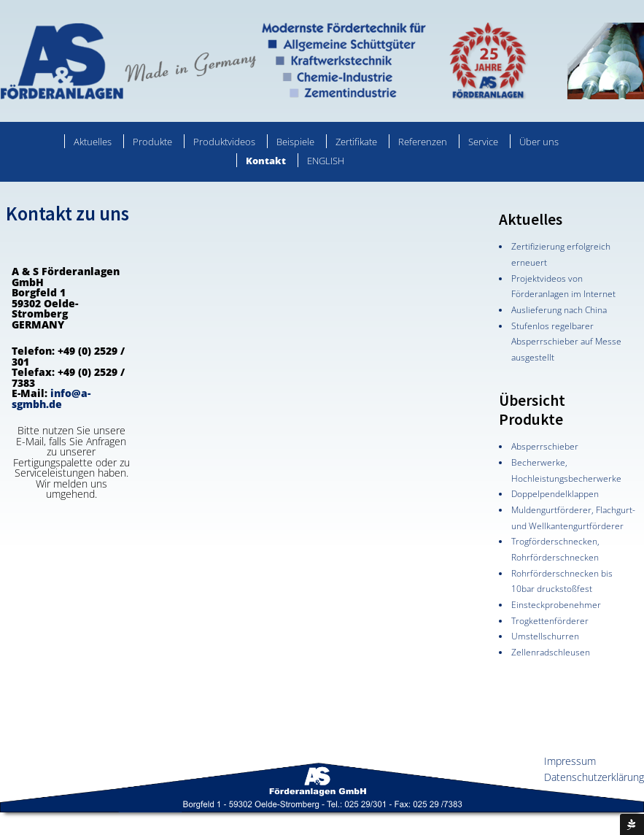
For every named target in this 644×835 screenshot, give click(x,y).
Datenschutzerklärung (594, 777)
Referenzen (423, 142)
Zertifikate (356, 142)
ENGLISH (326, 161)
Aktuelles (93, 142)
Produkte (152, 142)
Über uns (539, 142)
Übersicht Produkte (532, 410)
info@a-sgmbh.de (51, 399)
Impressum (570, 761)
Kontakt (266, 161)
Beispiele (295, 142)
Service (483, 142)
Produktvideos (224, 142)
